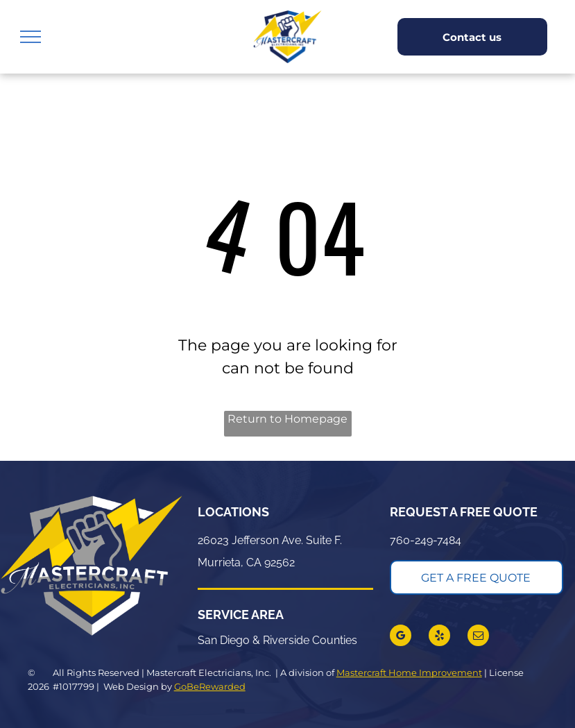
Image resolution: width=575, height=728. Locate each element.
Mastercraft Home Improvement (409, 672)
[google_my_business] (401, 637)
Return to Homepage (287, 419)
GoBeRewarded (210, 686)
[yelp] (439, 637)
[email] (478, 637)
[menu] (31, 37)
